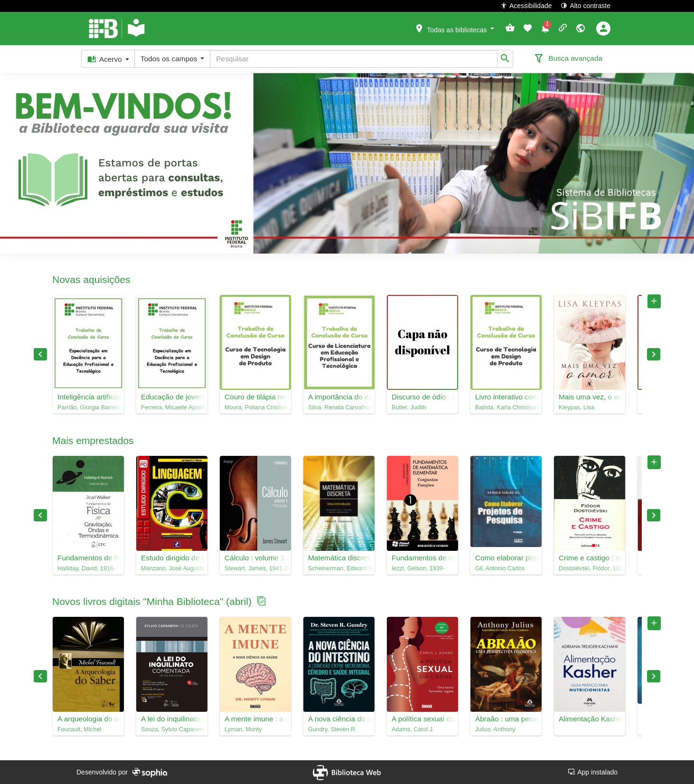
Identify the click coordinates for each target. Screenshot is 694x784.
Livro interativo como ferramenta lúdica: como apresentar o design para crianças (506, 397)
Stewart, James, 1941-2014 (255, 568)
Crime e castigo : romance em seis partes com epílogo (590, 558)
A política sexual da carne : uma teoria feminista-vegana (422, 719)
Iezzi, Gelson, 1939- (418, 568)
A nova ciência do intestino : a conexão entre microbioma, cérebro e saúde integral (339, 719)
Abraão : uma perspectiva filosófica (506, 719)
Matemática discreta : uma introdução (339, 558)
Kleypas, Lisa (577, 407)
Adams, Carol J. (413, 729)
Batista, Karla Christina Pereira (506, 407)
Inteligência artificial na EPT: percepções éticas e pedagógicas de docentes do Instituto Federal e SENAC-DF (88, 397)
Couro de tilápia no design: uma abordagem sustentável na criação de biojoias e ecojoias (255, 397)
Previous (40, 354)
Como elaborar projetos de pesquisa (506, 558)
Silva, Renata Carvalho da (339, 407)
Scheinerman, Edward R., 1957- (339, 568)
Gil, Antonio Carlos (500, 568)
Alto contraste (586, 5)
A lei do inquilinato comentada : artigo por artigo (172, 719)
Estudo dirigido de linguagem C (172, 558)
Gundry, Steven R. (333, 729)
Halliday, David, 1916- (86, 568)
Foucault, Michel (79, 729)
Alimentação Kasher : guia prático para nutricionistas (590, 719)
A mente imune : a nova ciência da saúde (255, 719)
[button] (454, 28)
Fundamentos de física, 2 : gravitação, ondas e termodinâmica (88, 558)
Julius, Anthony (495, 729)
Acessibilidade (526, 5)
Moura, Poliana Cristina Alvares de (255, 407)
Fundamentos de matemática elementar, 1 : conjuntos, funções (422, 558)
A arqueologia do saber (88, 719)
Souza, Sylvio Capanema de (172, 729)
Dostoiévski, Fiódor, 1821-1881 (590, 568)
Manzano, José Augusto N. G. (172, 568)
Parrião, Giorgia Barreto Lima (88, 407)
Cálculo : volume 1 (255, 558)
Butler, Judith (409, 407)
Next (654, 354)
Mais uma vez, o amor (590, 397)
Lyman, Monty (243, 729)
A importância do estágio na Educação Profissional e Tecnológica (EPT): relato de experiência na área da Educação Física (339, 397)
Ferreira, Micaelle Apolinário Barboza (172, 407)
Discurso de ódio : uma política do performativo (422, 397)
